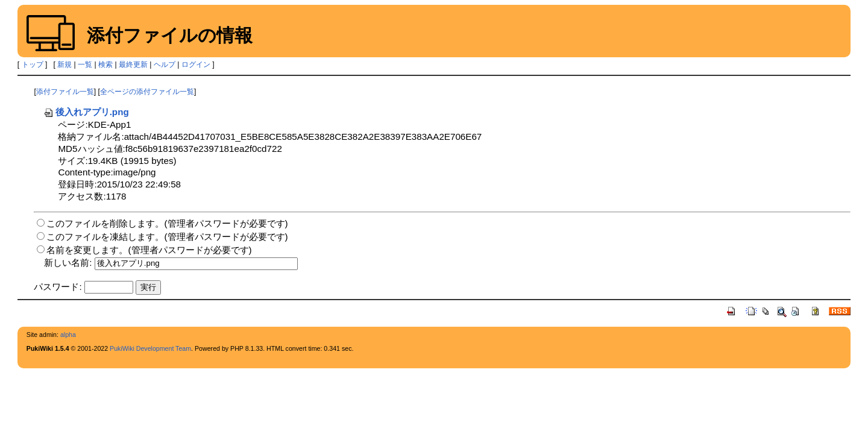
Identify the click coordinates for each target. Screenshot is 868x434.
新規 (64, 64)
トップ (33, 64)
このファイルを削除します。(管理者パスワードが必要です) (167, 223)
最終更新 (133, 64)
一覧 (85, 64)
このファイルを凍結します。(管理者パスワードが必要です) (167, 237)
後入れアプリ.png (86, 112)
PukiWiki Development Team (150, 348)
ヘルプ (165, 64)
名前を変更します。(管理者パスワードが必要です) (149, 250)
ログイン (196, 64)
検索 (105, 64)
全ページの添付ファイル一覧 (147, 92)
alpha (68, 335)
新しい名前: (68, 263)
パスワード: (58, 287)
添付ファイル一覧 (65, 92)
